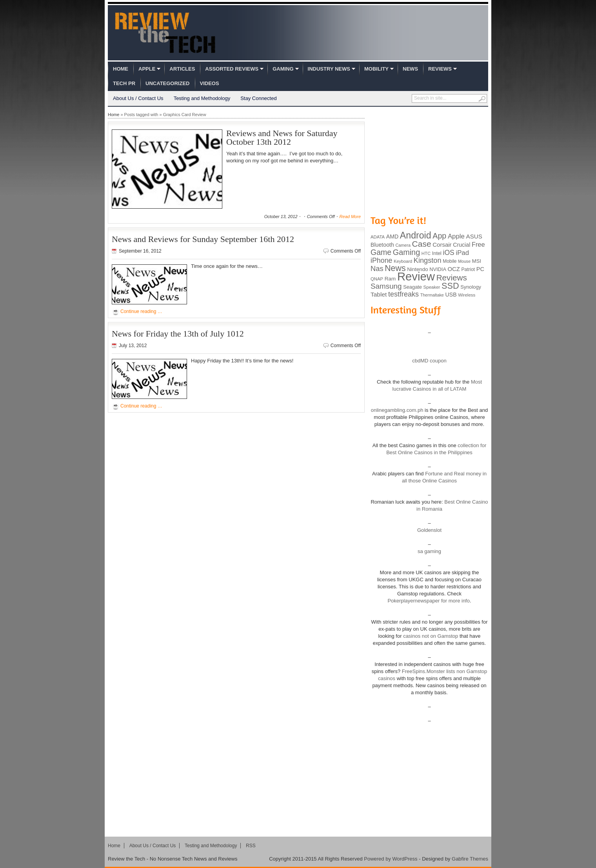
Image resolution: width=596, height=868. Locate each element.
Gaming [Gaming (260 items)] (406, 252)
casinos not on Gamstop (430, 636)
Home (121, 69)
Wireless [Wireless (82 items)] (467, 295)
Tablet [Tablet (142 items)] (379, 294)
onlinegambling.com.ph (397, 410)
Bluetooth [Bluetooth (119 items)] (382, 245)
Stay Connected (259, 98)
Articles (182, 69)
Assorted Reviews (232, 69)
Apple (147, 69)
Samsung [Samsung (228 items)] (386, 286)
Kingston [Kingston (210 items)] (428, 260)
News (410, 69)
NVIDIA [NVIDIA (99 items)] (438, 269)
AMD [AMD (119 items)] (392, 237)
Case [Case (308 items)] (422, 244)
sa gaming (429, 551)
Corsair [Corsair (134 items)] (442, 245)
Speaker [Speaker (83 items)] (432, 287)
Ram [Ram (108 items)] (390, 279)
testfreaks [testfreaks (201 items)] (403, 294)
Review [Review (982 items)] (416, 276)
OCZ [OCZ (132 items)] (454, 269)
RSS (251, 846)
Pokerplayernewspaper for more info (429, 601)
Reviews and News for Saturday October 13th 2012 (282, 137)
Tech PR (124, 83)
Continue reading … (141, 311)
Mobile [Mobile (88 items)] (450, 261)
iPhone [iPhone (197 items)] (382, 260)
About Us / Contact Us (138, 98)
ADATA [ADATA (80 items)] (378, 237)
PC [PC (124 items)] (480, 269)
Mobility (376, 69)
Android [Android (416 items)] (416, 235)
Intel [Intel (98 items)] (437, 253)
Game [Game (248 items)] (381, 252)
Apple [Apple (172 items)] (456, 236)
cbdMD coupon (429, 361)
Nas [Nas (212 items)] (377, 268)
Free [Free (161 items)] (478, 244)
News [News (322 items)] (395, 268)
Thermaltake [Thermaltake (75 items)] (432, 295)
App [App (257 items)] (439, 236)
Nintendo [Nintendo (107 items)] (417, 269)
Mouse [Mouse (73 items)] (464, 261)
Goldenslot (429, 530)
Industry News (329, 69)
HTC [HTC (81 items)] (426, 253)
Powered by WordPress (391, 859)
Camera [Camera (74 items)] (403, 245)
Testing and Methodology (202, 98)
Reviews (440, 69)
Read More (350, 217)
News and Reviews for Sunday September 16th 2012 (203, 239)
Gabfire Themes (470, 859)
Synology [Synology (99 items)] (471, 287)
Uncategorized (167, 83)
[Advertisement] (429, 160)
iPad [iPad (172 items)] (462, 253)
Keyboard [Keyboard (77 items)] (403, 261)
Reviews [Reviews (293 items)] (452, 278)
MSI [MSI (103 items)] (477, 261)
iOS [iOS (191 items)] (449, 253)
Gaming (283, 69)
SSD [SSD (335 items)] (450, 286)
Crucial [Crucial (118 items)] (462, 245)
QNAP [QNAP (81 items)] (377, 279)
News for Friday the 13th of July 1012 (178, 334)
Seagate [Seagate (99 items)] (412, 287)
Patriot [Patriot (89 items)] (468, 269)
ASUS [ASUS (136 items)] (474, 236)
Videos (210, 83)
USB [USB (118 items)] (451, 295)
